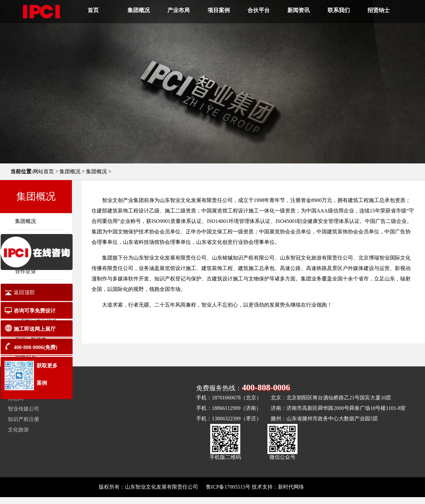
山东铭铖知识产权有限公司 (243, 258)
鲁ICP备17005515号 (228, 487)
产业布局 (178, 10)
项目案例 (219, 10)
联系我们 (339, 10)
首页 (93, 10)
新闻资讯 (298, 10)
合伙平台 (259, 10)
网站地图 (316, 487)
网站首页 (43, 171)
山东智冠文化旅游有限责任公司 (316, 258)
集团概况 (139, 10)
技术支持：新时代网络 (278, 487)
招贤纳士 (379, 10)
